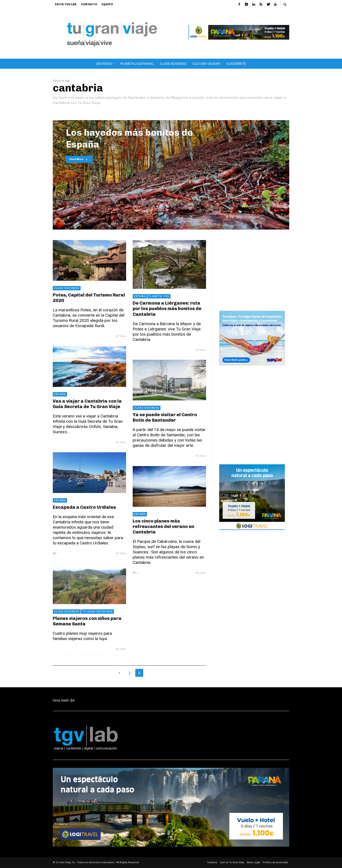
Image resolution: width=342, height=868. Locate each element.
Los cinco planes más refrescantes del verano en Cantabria (163, 526)
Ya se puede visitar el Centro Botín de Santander (165, 417)
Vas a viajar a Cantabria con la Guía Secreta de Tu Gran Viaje (87, 404)
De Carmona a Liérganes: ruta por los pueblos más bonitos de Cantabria (167, 308)
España (140, 296)
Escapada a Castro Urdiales (84, 507)
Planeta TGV (159, 296)
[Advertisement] (254, 267)
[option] (171, 175)
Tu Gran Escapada (97, 611)
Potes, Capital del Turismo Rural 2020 (89, 298)
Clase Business (67, 288)
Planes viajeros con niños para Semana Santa (87, 621)
